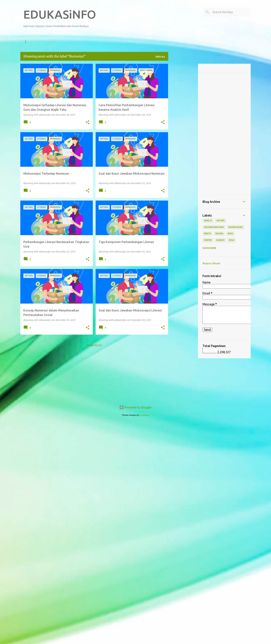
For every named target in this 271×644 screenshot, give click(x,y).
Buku (230, 233)
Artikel (93, 42)
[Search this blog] (231, 12)
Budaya (219, 233)
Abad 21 (208, 220)
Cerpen (208, 240)
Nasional (129, 42)
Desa (231, 240)
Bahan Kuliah (236, 227)
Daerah (148, 42)
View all (160, 57)
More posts (94, 345)
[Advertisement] (183, 120)
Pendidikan (46, 42)
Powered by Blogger (135, 407)
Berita (111, 42)
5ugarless (145, 415)
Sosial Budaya (71, 42)
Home (27, 42)
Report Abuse (211, 263)
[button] (88, 122)
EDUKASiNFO (60, 14)
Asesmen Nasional (214, 227)
